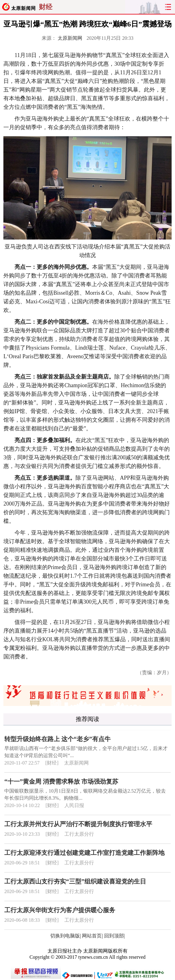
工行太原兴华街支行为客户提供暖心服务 (60, 910)
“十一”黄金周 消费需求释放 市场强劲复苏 (61, 781)
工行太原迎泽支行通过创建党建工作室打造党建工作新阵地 (84, 853)
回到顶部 (114, 936)
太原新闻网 (70, 38)
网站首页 (92, 936)
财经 (46, 7)
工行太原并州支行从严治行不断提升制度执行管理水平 (78, 824)
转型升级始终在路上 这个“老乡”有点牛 (57, 739)
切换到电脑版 (65, 936)
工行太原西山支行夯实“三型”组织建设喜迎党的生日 (75, 881)
